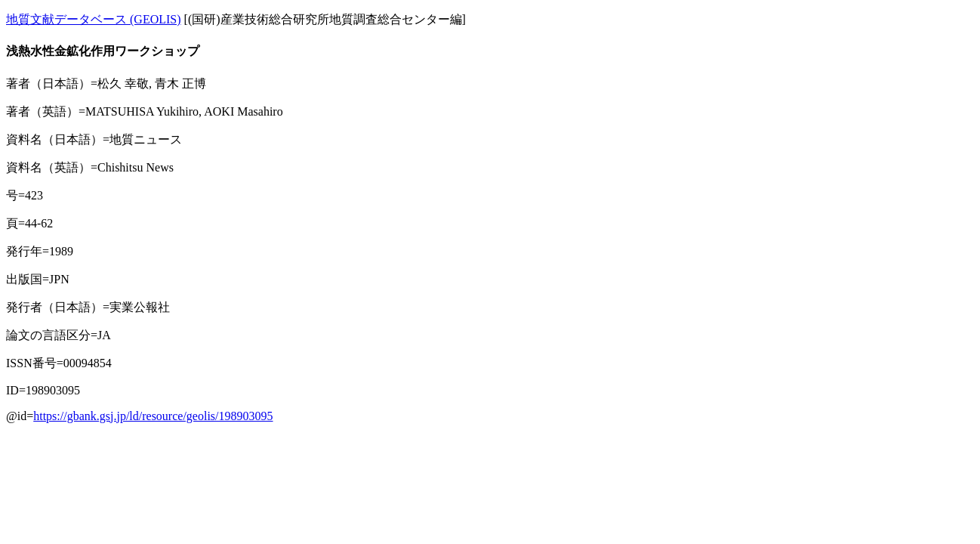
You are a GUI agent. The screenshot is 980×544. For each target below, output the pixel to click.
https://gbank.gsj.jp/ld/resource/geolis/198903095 (153, 416)
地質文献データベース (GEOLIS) (94, 19)
